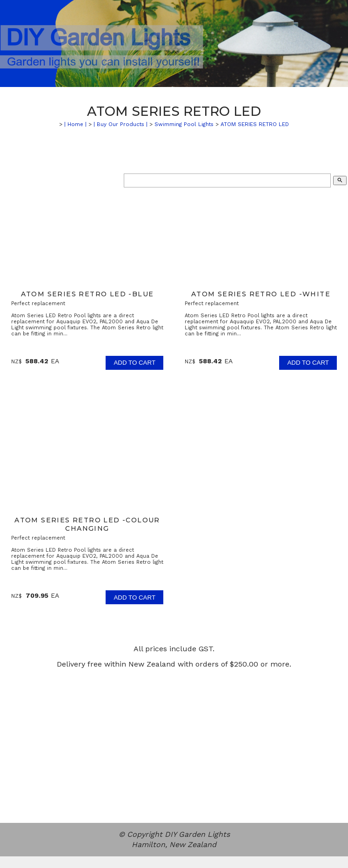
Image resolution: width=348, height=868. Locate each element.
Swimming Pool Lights (184, 124)
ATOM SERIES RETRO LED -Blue (87, 294)
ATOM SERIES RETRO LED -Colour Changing (87, 524)
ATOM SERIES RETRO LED (255, 124)
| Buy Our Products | (120, 124)
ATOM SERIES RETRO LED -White (261, 294)
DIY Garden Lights (197, 834)
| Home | (75, 124)
